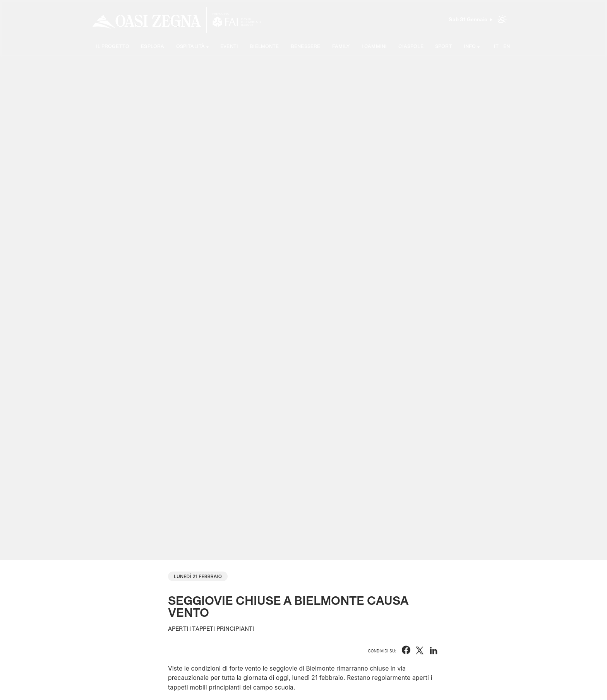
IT (496, 47)
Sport (444, 47)
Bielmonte (264, 47)
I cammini (374, 47)
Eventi (229, 47)
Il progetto (112, 47)
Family (341, 47)
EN (507, 47)
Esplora (153, 47)
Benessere (305, 47)
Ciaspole (411, 47)
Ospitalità (191, 47)
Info (470, 47)
